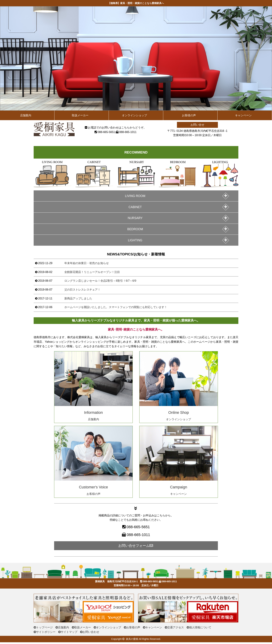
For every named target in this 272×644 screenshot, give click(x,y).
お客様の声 (189, 115)
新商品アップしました (78, 300)
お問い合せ (197, 125)
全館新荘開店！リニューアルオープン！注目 (92, 274)
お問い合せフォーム (136, 547)
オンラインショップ (134, 115)
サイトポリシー (46, 634)
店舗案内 (26, 115)
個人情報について (200, 629)
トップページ (44, 629)
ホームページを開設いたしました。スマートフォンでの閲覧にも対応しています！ (116, 309)
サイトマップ (69, 634)
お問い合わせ (91, 634)
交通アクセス (176, 629)
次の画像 (268, 57)
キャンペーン (243, 115)
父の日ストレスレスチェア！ (82, 291)
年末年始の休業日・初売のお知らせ (87, 265)
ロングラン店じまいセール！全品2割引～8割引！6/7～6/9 (100, 283)
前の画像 (4, 57)
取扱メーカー (80, 115)
